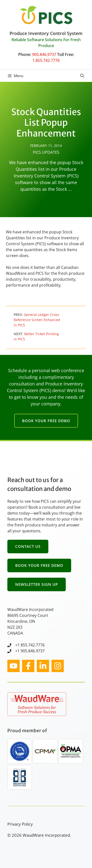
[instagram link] (13, 666)
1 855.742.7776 (31, 645)
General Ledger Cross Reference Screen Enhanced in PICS (37, 320)
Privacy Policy (20, 824)
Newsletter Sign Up (37, 584)
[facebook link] (28, 666)
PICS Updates (46, 152)
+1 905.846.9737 (30, 651)
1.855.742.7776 (46, 60)
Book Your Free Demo (46, 421)
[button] (82, 76)
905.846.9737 (44, 54)
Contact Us (28, 546)
